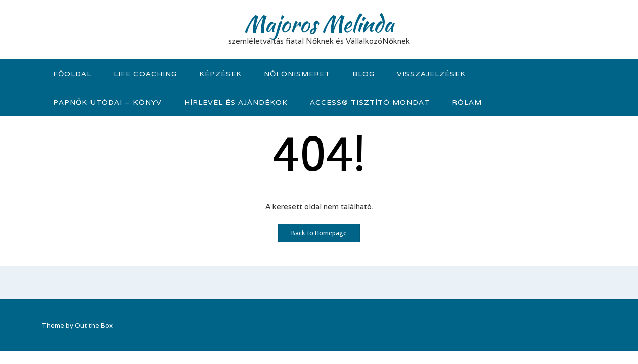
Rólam (467, 102)
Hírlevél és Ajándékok (236, 102)
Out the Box (94, 325)
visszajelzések (431, 74)
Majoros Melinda (319, 24)
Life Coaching (145, 74)
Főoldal (72, 74)
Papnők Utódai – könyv (107, 102)
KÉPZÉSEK (220, 74)
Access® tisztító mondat (370, 102)
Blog (363, 74)
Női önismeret (297, 74)
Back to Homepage (319, 233)
